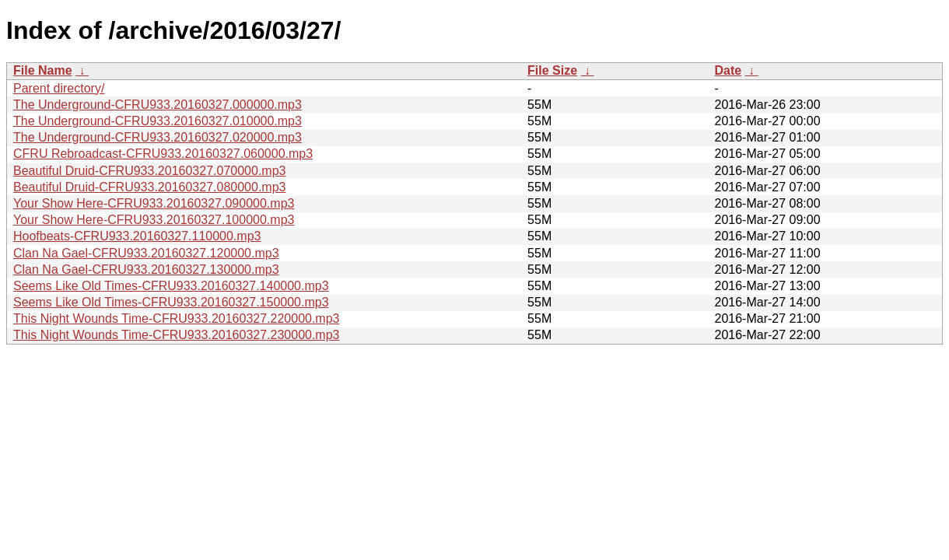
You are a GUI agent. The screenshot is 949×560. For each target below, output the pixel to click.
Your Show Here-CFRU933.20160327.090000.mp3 (154, 203)
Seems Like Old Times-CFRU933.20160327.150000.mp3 (171, 302)
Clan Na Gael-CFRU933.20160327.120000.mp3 (146, 253)
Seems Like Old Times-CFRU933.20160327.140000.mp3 (171, 286)
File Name (43, 70)
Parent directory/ (59, 88)
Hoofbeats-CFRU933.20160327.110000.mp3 (137, 236)
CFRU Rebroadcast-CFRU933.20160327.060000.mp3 (163, 154)
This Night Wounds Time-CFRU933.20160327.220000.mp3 (177, 318)
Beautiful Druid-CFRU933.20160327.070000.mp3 (149, 171)
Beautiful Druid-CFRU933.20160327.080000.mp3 (149, 187)
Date (728, 70)
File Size (552, 70)
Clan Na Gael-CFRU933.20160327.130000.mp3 (146, 269)
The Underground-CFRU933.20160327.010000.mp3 (158, 121)
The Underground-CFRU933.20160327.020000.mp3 (158, 137)
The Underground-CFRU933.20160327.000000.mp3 (158, 105)
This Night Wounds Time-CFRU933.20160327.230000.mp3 (177, 335)
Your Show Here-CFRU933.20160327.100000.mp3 (154, 220)
